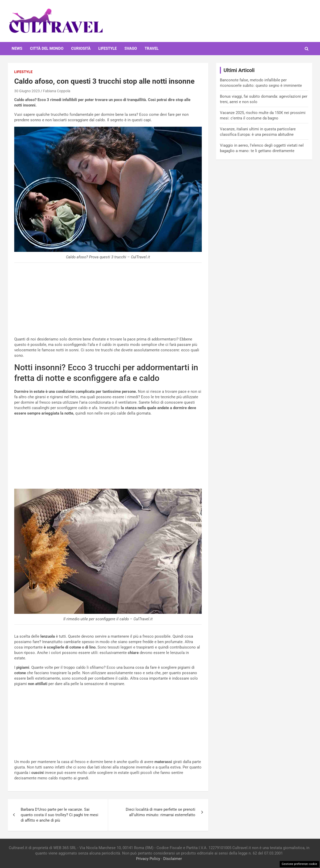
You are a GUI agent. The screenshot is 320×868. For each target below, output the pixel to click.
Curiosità (81, 48)
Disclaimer (173, 859)
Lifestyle (107, 48)
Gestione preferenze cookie (299, 864)
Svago (131, 48)
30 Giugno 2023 (27, 91)
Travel (152, 48)
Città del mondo (47, 48)
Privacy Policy (148, 859)
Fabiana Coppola (57, 91)
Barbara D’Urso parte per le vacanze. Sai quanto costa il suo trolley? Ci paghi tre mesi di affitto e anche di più (59, 815)
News (17, 48)
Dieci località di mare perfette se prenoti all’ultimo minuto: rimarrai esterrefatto (161, 812)
